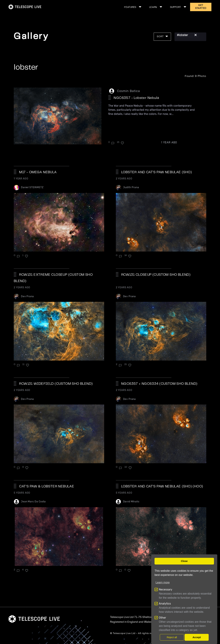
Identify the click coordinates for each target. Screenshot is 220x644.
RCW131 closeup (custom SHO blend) (156, 275)
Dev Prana (27, 296)
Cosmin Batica (128, 91)
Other (162, 618)
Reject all (172, 637)
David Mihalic (131, 502)
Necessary (166, 589)
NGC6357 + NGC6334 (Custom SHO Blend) (159, 384)
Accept (197, 637)
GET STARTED (201, 7)
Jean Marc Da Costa (33, 502)
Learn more (163, 582)
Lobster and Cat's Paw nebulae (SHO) (156, 172)
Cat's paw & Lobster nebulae (47, 486)
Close (184, 561)
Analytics (165, 604)
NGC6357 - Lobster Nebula (136, 98)
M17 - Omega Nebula (38, 172)
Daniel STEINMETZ (32, 187)
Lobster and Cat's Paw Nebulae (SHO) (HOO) (162, 486)
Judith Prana (131, 187)
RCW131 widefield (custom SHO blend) (56, 384)
